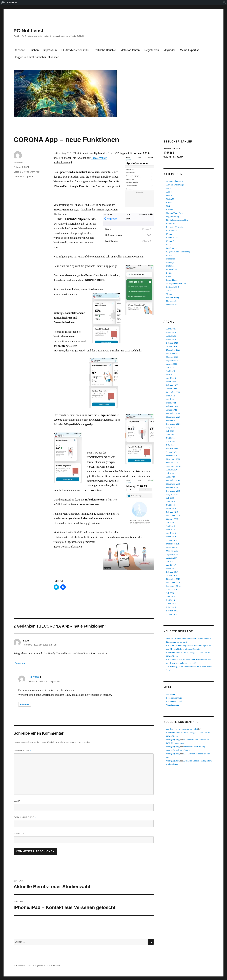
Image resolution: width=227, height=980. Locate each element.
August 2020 (172, 470)
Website (19, 833)
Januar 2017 (171, 575)
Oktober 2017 (172, 551)
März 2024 (171, 339)
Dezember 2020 (173, 456)
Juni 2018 (170, 526)
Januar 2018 (171, 540)
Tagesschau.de (99, 158)
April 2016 (171, 604)
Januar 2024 (171, 346)
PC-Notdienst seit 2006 (75, 50)
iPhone (169, 234)
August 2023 (172, 364)
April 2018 (171, 533)
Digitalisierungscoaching (177, 220)
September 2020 (173, 466)
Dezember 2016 (173, 579)
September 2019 (173, 491)
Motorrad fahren (130, 50)
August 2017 (172, 558)
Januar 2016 (171, 614)
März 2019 (171, 508)
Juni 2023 (170, 371)
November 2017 (173, 547)
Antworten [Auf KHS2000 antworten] (25, 704)
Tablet (169, 290)
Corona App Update (23, 176)
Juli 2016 (170, 593)
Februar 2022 (172, 406)
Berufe (169, 195)
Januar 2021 (171, 452)
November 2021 (173, 417)
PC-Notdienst (28, 31)
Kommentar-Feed (174, 701)
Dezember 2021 (173, 413)
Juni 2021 (170, 434)
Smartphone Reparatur (176, 283)
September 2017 (173, 554)
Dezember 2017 (173, 544)
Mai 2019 (170, 505)
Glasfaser (170, 223)
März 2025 (171, 332)
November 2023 (173, 353)
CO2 (168, 206)
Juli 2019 (170, 498)
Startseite (19, 50)
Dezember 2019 (173, 480)
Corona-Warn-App (31, 172)
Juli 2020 (170, 473)
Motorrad (170, 266)
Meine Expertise (190, 50)
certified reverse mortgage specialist (182, 729)
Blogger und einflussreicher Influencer (36, 57)
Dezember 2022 (173, 392)
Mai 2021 (170, 438)
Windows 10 (172, 305)
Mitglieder (169, 50)
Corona (17, 172)
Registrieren (152, 50)
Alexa (169, 188)
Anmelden (12, 3)
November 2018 (173, 516)
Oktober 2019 (172, 487)
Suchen (34, 50)
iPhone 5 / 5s (172, 238)
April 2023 (171, 378)
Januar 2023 (171, 389)
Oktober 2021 (172, 420)
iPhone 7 (170, 241)
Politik (169, 273)
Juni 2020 (170, 477)
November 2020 (173, 459)
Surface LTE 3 (172, 287)
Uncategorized (173, 301)
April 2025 (171, 329)
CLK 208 (170, 199)
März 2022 (171, 403)
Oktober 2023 (172, 357)
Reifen (169, 276)
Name (18, 801)
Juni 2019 (170, 501)
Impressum (50, 50)
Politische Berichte (105, 50)
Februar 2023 (172, 385)
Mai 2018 (170, 530)
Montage (170, 262)
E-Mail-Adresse (25, 817)
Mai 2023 (170, 375)
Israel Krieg (171, 248)
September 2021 (173, 424)
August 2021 (172, 427)
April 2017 (171, 565)
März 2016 (171, 607)
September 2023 (173, 360)
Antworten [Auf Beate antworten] (20, 663)
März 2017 (171, 568)
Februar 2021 (172, 449)
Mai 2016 (170, 600)
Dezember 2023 (173, 350)
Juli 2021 (170, 431)
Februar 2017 (172, 572)
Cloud (169, 202)
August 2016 (172, 590)
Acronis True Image (175, 185)
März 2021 (171, 445)
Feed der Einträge (174, 698)
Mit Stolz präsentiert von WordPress (44, 965)
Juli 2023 (170, 367)
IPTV (169, 245)
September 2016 (173, 586)
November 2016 (173, 582)
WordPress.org (173, 705)
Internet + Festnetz (174, 227)
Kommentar (22, 750)
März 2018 (171, 537)
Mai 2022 (170, 396)
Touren (169, 294)
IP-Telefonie (172, 231)
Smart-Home (172, 280)
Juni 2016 (170, 597)
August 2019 (172, 494)
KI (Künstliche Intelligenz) (178, 252)
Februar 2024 (172, 343)
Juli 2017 (170, 561)
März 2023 (171, 382)
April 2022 (171, 399)
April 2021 (171, 441)
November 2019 (173, 484)
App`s (169, 192)
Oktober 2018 (172, 519)
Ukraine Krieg (172, 297)
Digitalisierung (173, 216)
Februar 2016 (172, 611)
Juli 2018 (170, 523)
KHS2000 (18, 162)
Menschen (171, 259)
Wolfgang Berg (173, 740)
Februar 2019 (172, 512)
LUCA (169, 255)
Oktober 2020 (172, 463)
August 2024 (172, 336)
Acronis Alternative (175, 181)
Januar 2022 (171, 410)
